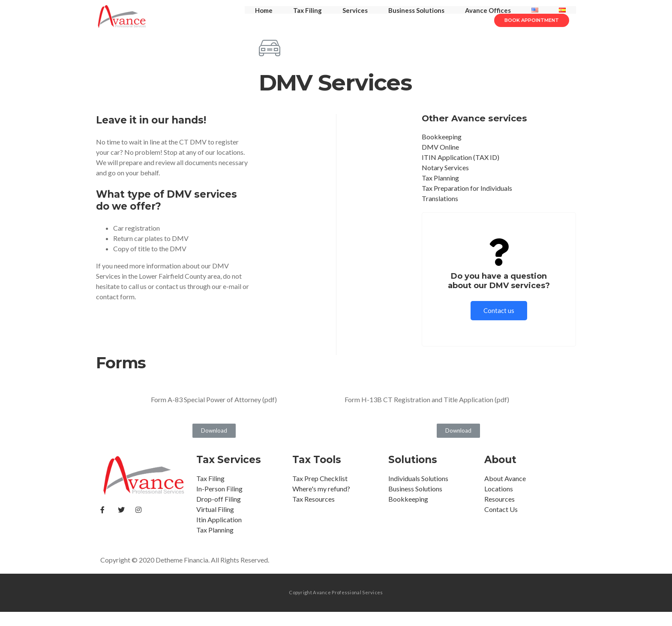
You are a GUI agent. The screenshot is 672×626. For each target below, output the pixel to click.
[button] (532, 41)
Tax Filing (307, 17)
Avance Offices (488, 17)
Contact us (499, 325)
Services (355, 17)
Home (264, 17)
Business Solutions (416, 17)
